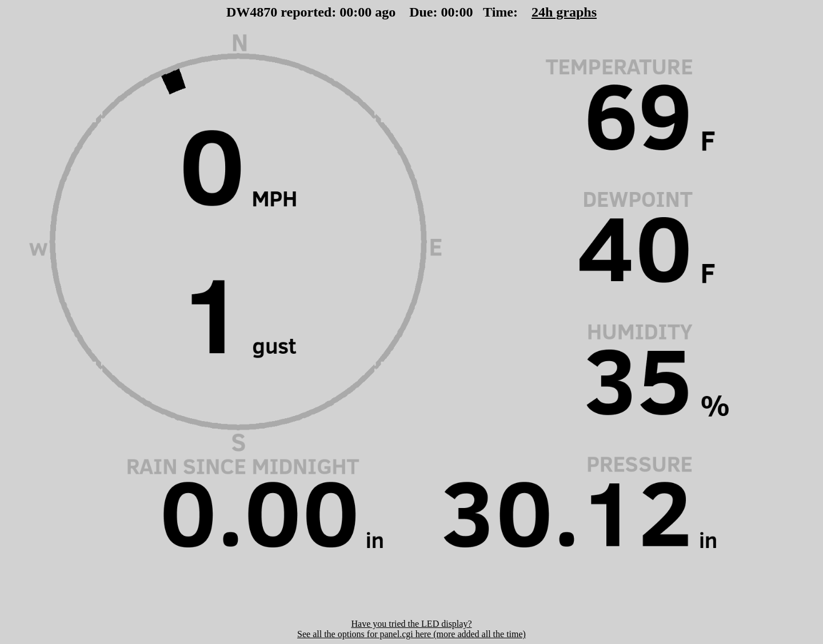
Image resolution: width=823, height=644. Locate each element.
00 (346, 12)
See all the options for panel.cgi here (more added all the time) (411, 634)
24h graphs (564, 12)
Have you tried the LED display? (411, 624)
